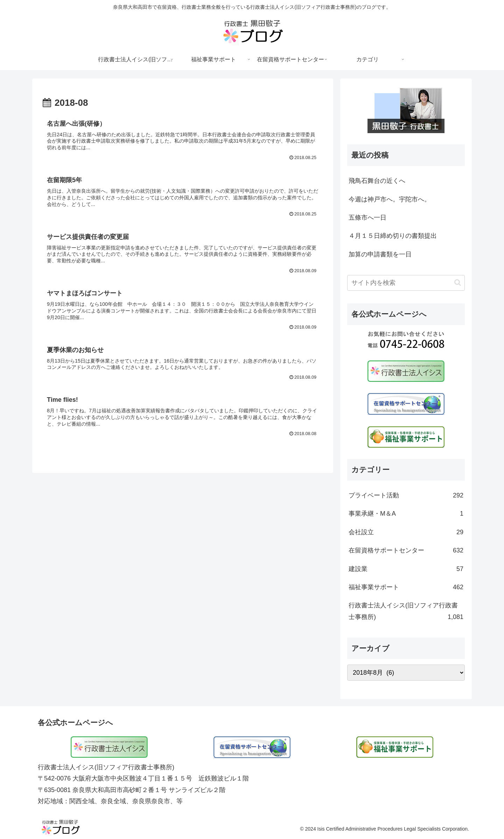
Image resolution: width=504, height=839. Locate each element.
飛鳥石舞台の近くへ (377, 181)
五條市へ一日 (367, 218)
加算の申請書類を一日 (380, 254)
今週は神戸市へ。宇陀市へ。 (390, 199)
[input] (406, 283)
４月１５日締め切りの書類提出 (393, 236)
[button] (458, 283)
